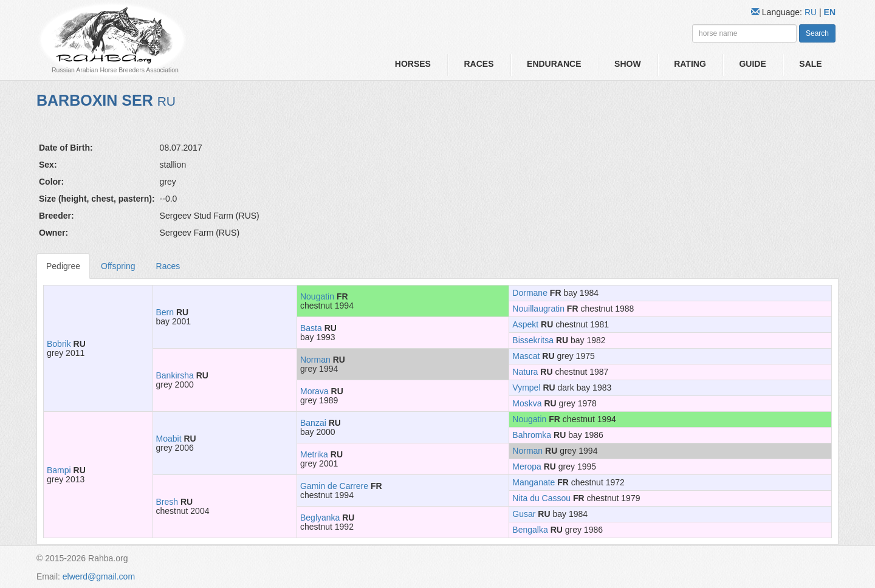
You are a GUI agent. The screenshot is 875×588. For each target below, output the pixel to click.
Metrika (314, 454)
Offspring (118, 266)
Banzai (313, 423)
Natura (525, 372)
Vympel (526, 388)
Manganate (534, 482)
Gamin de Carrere (334, 486)
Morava (314, 391)
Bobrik (59, 344)
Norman (315, 360)
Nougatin (317, 296)
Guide (752, 64)
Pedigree (63, 266)
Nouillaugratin (538, 309)
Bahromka (532, 435)
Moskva (527, 403)
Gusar (524, 514)
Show (628, 64)
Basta (311, 328)
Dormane (530, 293)
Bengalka (530, 530)
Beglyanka (320, 518)
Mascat (526, 356)
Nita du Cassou (541, 498)
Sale (810, 64)
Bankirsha (175, 375)
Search (817, 33)
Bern (165, 312)
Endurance (554, 64)
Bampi (59, 470)
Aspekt (525, 324)
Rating (690, 64)
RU (812, 12)
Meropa (527, 467)
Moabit (169, 439)
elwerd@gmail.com (99, 576)
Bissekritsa (533, 340)
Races (479, 64)
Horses (413, 64)
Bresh (167, 502)
